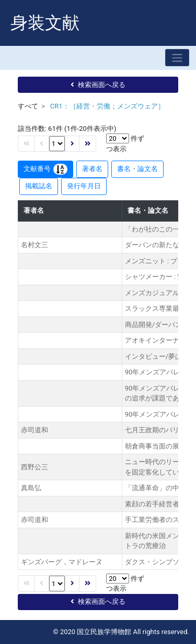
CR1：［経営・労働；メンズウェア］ (107, 106)
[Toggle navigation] (177, 58)
